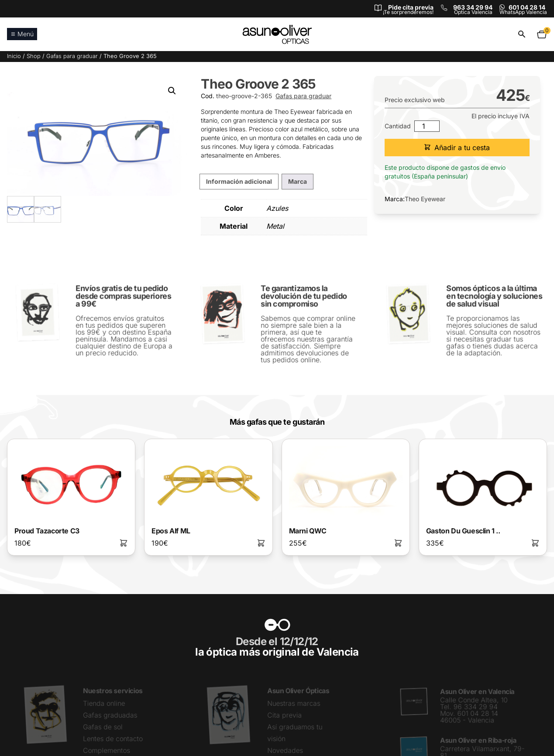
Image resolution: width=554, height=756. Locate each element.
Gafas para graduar (72, 56)
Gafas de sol (103, 727)
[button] (172, 91)
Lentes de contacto (113, 739)
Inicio (14, 56)
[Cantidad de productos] (427, 126)
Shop (34, 56)
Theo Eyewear (425, 199)
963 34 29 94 (473, 7)
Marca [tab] (298, 181)
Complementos (107, 751)
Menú (22, 34)
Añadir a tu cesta (457, 148)
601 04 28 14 (527, 7)
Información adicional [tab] (239, 181)
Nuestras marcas (294, 704)
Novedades (285, 751)
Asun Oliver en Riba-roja (478, 741)
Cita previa (285, 716)
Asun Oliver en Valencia (477, 692)
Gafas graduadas (110, 716)
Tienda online (104, 704)
